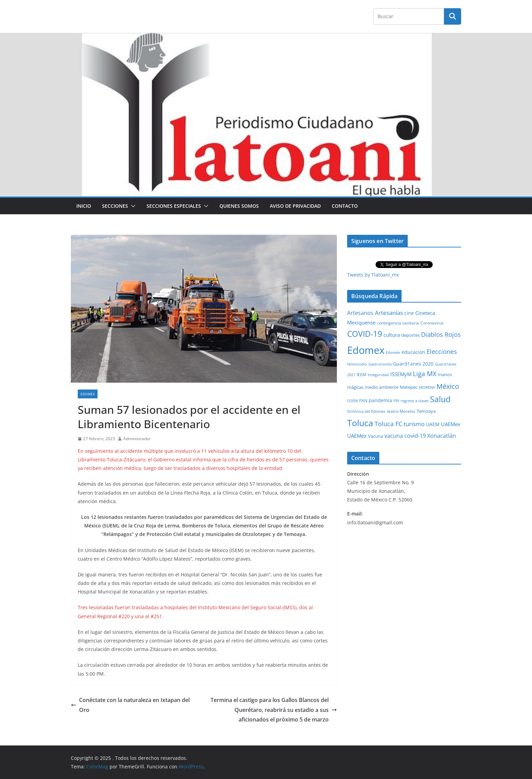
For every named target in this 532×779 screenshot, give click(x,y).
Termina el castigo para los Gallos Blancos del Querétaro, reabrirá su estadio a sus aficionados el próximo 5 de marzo (274, 710)
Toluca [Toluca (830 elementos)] (360, 423)
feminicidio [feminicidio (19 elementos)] (357, 364)
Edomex (88, 394)
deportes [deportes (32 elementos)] (410, 335)
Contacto (345, 206)
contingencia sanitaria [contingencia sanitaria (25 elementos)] (398, 323)
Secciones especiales (174, 206)
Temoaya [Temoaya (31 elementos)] (426, 411)
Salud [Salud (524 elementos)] (440, 399)
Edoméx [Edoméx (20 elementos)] (393, 352)
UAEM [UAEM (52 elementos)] (433, 424)
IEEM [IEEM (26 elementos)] (362, 374)
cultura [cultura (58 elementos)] (392, 335)
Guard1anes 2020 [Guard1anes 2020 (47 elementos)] (413, 364)
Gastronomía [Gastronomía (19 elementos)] (380, 364)
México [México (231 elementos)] (448, 386)
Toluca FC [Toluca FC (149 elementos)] (388, 424)
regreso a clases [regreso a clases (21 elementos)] (415, 401)
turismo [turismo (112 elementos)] (414, 424)
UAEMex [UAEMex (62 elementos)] (451, 424)
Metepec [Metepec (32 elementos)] (409, 387)
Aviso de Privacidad (295, 206)
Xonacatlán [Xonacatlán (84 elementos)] (442, 436)
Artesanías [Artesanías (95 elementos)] (389, 313)
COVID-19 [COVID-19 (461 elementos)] (365, 334)
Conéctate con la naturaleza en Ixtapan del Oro (130, 705)
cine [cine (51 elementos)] (409, 313)
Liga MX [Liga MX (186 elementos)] (425, 374)
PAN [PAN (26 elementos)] (363, 400)
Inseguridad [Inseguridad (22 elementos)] (378, 375)
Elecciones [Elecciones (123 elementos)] (442, 352)
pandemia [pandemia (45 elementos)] (380, 400)
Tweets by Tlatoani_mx (373, 275)
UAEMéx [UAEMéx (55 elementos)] (357, 436)
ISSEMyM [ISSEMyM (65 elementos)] (401, 374)
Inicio (84, 206)
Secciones (115, 206)
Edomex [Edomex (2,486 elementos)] (366, 350)
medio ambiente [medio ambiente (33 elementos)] (382, 387)
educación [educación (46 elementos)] (413, 352)
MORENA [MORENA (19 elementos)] (427, 387)
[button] (132, 206)
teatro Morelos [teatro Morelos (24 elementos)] (401, 411)
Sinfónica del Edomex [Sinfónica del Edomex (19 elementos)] (366, 411)
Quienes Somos (239, 206)
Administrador (137, 439)
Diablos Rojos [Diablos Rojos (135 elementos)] (441, 334)
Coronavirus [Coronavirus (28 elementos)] (432, 323)
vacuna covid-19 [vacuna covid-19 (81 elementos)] (405, 436)
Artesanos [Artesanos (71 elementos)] (360, 313)
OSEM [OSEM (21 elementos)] (352, 401)
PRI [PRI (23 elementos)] (396, 401)
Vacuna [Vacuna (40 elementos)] (376, 436)
